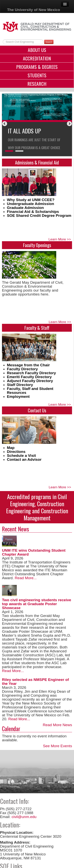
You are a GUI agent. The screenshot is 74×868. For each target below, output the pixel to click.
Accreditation (37, 58)
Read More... (25, 578)
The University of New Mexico (34, 10)
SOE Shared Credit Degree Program (39, 216)
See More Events (58, 746)
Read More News (57, 725)
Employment (18, 397)
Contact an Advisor (24, 459)
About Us (37, 50)
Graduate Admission (25, 208)
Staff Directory (20, 385)
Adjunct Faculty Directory (30, 381)
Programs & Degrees (37, 67)
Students (37, 75)
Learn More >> (60, 239)
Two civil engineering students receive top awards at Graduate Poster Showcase (37, 604)
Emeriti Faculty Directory (29, 377)
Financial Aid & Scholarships (33, 212)
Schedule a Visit (21, 456)
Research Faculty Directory (31, 373)
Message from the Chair (28, 365)
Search (49, 42)
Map (11, 448)
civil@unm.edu (24, 817)
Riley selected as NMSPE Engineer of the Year (35, 682)
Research (37, 84)
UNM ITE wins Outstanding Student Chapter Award (34, 552)
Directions (16, 452)
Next (69, 124)
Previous (5, 124)
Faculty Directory (22, 369)
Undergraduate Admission (30, 204)
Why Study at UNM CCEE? (31, 200)
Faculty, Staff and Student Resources (30, 391)
